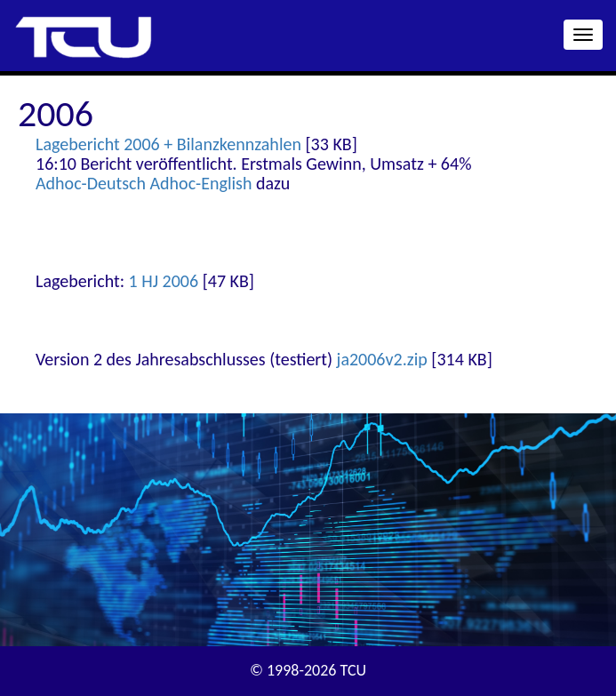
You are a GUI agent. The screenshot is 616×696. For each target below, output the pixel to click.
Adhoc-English (201, 183)
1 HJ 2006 (164, 281)
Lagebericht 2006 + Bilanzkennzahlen (168, 144)
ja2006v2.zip (382, 359)
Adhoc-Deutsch (91, 183)
